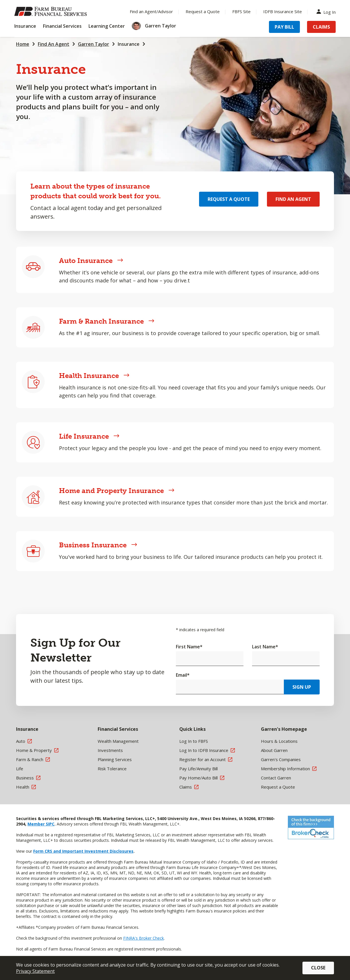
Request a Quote (229, 199)
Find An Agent (54, 44)
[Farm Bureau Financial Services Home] (52, 11)
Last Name (265, 647)
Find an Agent (293, 199)
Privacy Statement (35, 971)
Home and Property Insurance (117, 491)
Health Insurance (94, 376)
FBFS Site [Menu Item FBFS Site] (241, 11)
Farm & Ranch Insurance (107, 321)
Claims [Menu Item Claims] (321, 27)
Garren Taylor (94, 44)
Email (183, 675)
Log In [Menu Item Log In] (327, 12)
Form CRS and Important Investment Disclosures (83, 851)
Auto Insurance (91, 261)
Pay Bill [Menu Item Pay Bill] (284, 27)
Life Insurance (89, 436)
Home (23, 44)
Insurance (129, 44)
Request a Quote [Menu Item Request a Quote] (203, 11)
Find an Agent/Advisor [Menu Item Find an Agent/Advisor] (151, 11)
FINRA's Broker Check (143, 938)
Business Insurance (98, 545)
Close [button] (318, 968)
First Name (189, 647)
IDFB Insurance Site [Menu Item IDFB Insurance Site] (283, 11)
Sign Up (302, 687)
